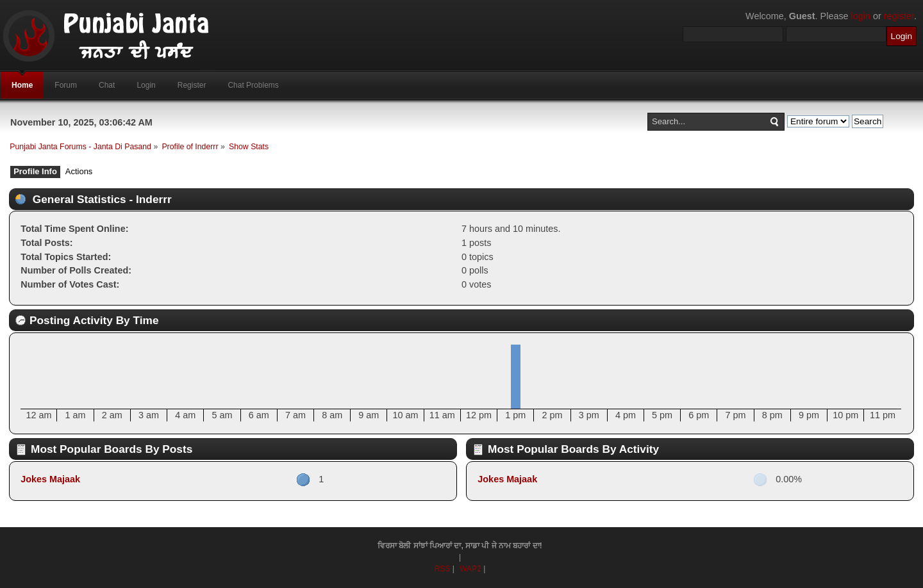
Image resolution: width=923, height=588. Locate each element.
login (861, 16)
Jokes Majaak (50, 479)
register (899, 16)
